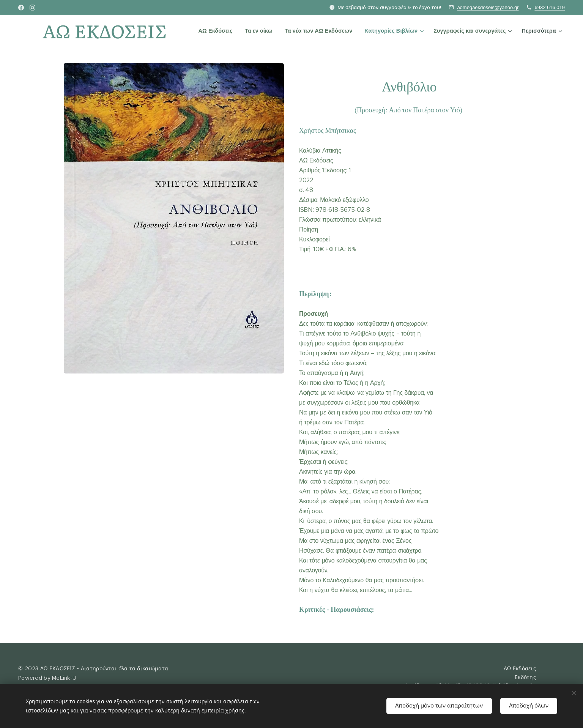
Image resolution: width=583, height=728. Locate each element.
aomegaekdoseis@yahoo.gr (488, 7)
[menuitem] (218, 31)
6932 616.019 (550, 7)
